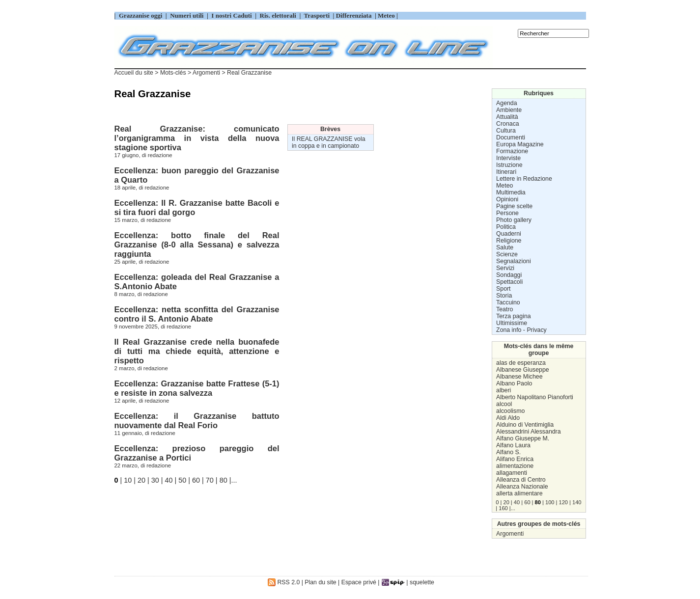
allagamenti (512, 473)
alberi (504, 390)
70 (210, 480)
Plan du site (320, 582)
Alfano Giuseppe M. (523, 438)
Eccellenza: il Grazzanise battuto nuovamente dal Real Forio (197, 421)
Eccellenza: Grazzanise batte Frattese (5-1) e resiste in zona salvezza (197, 388)
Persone (507, 213)
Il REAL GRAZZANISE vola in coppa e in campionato (328, 142)
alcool (504, 404)
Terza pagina (514, 316)
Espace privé (359, 582)
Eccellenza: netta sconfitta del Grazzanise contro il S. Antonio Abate (197, 314)
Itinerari (506, 172)
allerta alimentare (519, 493)
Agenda (506, 103)
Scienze (507, 254)
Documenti (511, 137)
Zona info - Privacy (521, 330)
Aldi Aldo (508, 418)
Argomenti (510, 534)
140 (577, 502)
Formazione (512, 151)
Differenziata (355, 15)
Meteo (504, 186)
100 (550, 502)
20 (141, 480)
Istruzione (509, 165)
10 (128, 480)
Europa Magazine (520, 144)
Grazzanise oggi (141, 15)
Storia (504, 296)
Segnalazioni (514, 261)
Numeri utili (187, 15)
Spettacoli (509, 282)
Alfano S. (508, 452)
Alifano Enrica (515, 459)
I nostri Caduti (232, 15)
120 (563, 502)
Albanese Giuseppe (522, 370)
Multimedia (511, 192)
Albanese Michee (519, 377)
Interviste (508, 158)
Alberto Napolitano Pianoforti (535, 397)
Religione (509, 241)
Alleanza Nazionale (522, 487)
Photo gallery (514, 220)
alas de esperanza (521, 363)
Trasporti (318, 15)
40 (169, 480)
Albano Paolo (514, 383)
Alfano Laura (513, 445)
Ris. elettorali (278, 15)
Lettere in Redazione (524, 179)
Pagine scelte (514, 206)
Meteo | (387, 15)
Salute (505, 247)
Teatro (504, 309)
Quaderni (509, 234)
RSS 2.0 (284, 582)
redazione (160, 155)
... (234, 480)
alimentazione (515, 466)
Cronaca (508, 124)
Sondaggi (509, 275)
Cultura (506, 131)
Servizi (505, 268)
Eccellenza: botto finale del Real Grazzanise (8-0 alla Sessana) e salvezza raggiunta (197, 245)
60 (196, 480)
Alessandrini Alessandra (528, 432)
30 (155, 480)
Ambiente (509, 110)
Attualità (507, 117)
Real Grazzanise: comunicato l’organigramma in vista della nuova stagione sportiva (197, 138)
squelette (422, 582)
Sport (503, 289)
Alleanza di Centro (521, 480)
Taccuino (508, 302)
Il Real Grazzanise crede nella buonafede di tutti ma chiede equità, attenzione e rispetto (197, 351)
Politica (506, 227)
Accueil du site (134, 73)
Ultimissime (512, 323)
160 (503, 508)
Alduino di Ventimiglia (525, 425)
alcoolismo (510, 411)
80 (224, 480)
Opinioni (507, 199)
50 (182, 480)
